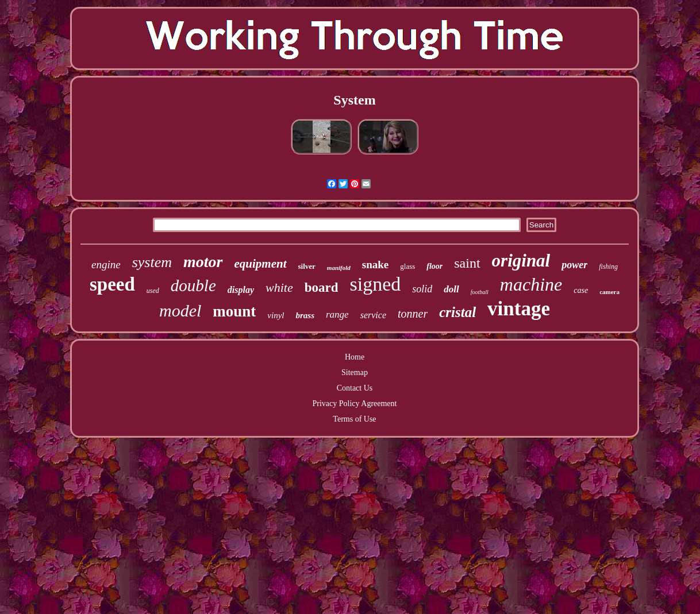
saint (467, 263)
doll (451, 289)
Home (355, 357)
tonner (413, 314)
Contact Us (355, 388)
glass (407, 266)
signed (375, 284)
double (193, 285)
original (521, 260)
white (279, 287)
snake (375, 264)
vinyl (276, 315)
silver (307, 266)
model (180, 310)
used (153, 291)
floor (434, 266)
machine (531, 284)
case (581, 290)
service (373, 315)
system (152, 262)
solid (422, 289)
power (574, 265)
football (480, 292)
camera (609, 292)
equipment (261, 264)
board (322, 287)
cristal (457, 312)
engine (106, 264)
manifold (339, 268)
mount (234, 311)
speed (112, 284)
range (337, 314)
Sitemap (355, 372)
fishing (608, 267)
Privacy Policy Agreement (355, 403)
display (241, 290)
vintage (519, 309)
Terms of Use (354, 419)
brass (305, 315)
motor (203, 262)
